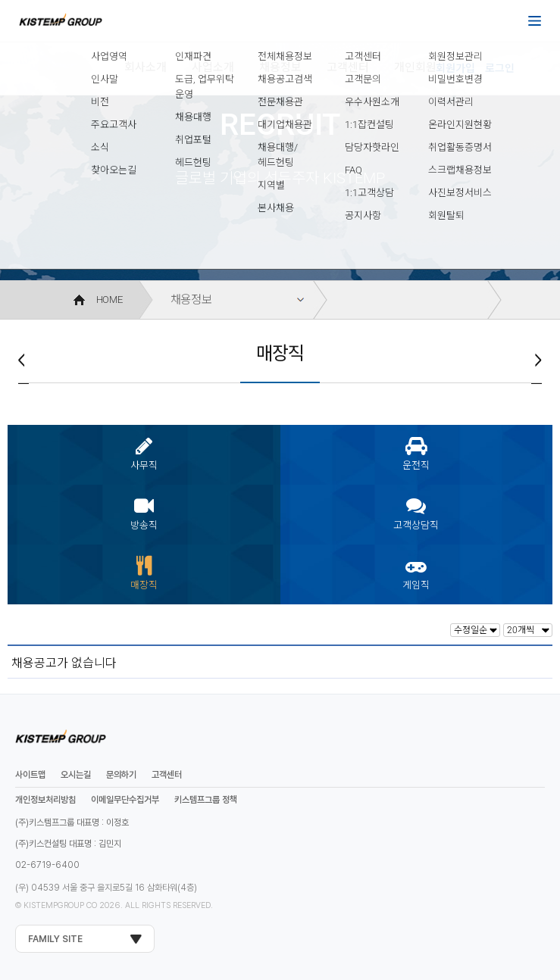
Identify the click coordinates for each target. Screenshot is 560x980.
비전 (100, 102)
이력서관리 (451, 102)
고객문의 (363, 79)
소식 (100, 147)
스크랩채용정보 (460, 170)
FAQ (354, 170)
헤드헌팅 (193, 162)
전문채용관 (280, 102)
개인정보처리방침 (45, 800)
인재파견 (193, 56)
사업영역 (109, 56)
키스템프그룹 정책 (206, 800)
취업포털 (193, 140)
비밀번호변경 (455, 79)
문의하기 (121, 775)
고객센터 (363, 56)
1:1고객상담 (369, 193)
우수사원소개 (372, 102)
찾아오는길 (114, 170)
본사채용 (276, 208)
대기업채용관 (285, 125)
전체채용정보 (285, 56)
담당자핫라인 (372, 147)
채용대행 (193, 117)
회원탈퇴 (446, 215)
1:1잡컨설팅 (369, 125)
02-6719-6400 (47, 865)
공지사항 (363, 215)
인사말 (105, 79)
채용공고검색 (285, 79)
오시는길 (76, 775)
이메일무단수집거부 (125, 800)
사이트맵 (30, 775)
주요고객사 (114, 125)
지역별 (271, 185)
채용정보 (191, 300)
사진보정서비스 (460, 193)
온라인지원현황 (460, 125)
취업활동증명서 (460, 147)
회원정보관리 (455, 56)
